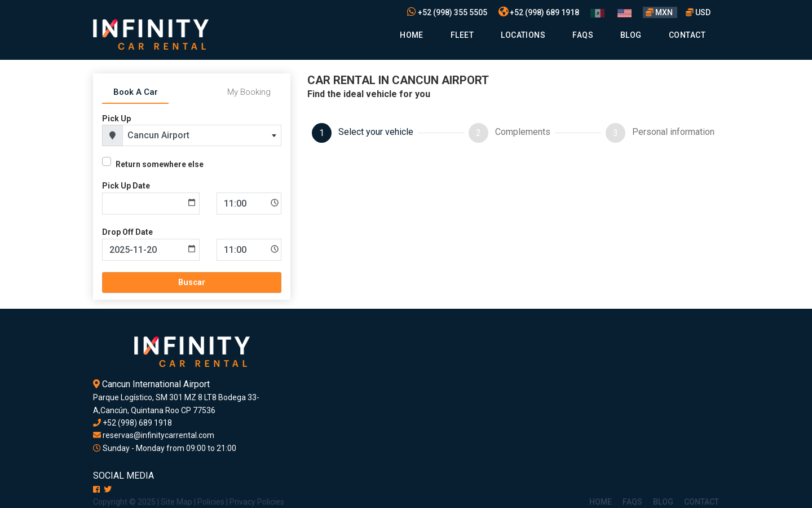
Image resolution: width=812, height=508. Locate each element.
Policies (211, 502)
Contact (687, 35)
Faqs (583, 35)
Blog (631, 35)
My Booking (249, 92)
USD (698, 12)
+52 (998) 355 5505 (447, 12)
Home (412, 35)
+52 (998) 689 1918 (539, 12)
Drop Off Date (127, 232)
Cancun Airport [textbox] (158, 135)
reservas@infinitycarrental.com (154, 435)
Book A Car (136, 92)
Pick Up (116, 119)
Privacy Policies (257, 502)
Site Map (176, 502)
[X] (108, 489)
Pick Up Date (126, 186)
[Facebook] (96, 489)
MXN (660, 12)
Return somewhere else (160, 164)
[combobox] (202, 135)
